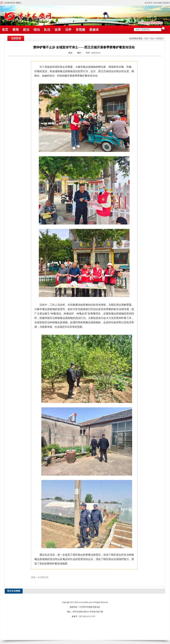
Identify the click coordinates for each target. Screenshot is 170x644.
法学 (68, 30)
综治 (37, 30)
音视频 (80, 30)
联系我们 (166, 3)
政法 (26, 30)
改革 (58, 30)
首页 (5, 30)
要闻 (16, 30)
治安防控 (160, 38)
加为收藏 (157, 3)
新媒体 (94, 30)
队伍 (47, 30)
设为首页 (148, 3)
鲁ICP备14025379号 (87, 616)
